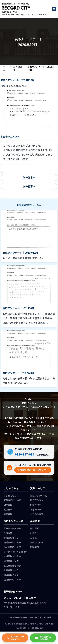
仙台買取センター (12, 561)
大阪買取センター (12, 570)
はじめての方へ (11, 496)
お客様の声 (18, 68)
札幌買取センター (12, 556)
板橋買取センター (12, 542)
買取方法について (12, 500)
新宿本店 (8, 533)
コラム (33, 538)
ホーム (5, 68)
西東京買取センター (13, 547)
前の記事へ (29, 177)
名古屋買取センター (13, 566)
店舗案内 (34, 547)
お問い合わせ (37, 542)
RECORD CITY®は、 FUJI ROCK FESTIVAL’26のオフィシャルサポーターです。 (26, 13)
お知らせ (34, 533)
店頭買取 (8, 514)
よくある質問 (37, 514)
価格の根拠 (36, 505)
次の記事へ (29, 186)
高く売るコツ (37, 500)
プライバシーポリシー (17, 617)
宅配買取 (8, 505)
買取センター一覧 (12, 528)
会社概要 (34, 528)
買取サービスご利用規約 (40, 617)
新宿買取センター (12, 538)
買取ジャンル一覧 (39, 496)
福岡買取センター (12, 579)
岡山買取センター (12, 575)
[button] (33, 470)
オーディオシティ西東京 (15, 552)
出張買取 (8, 509)
